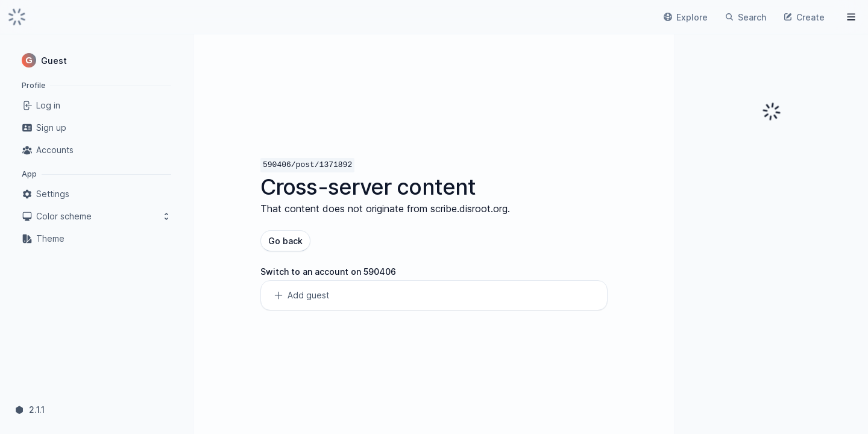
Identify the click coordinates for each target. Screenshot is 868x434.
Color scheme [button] (96, 216)
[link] (17, 17)
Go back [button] (285, 241)
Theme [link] (43, 239)
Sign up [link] (44, 128)
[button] (96, 60)
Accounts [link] (48, 150)
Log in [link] (41, 105)
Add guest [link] (301, 295)
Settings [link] (46, 194)
